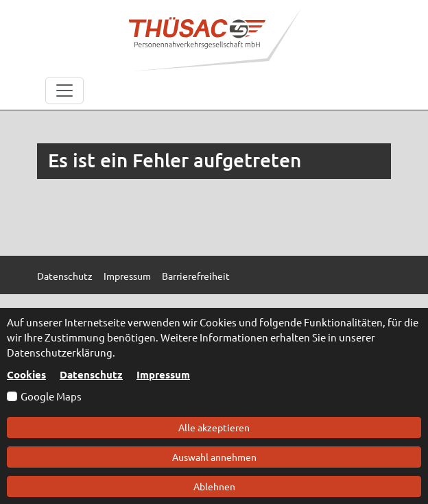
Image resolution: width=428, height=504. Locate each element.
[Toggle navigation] (64, 91)
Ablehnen (214, 486)
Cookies (26, 374)
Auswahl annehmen (214, 457)
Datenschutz (91, 374)
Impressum (163, 374)
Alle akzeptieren (214, 427)
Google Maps (51, 396)
